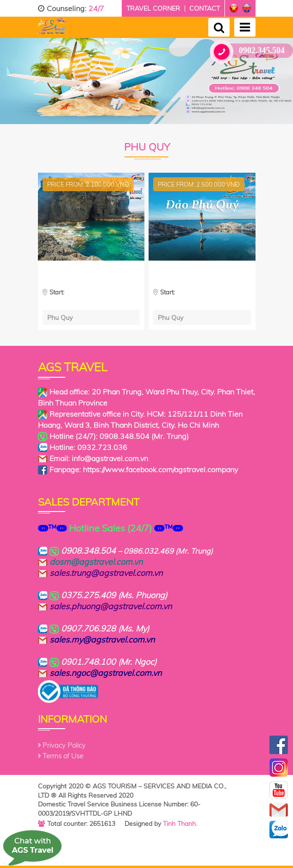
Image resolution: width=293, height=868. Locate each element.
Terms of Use (63, 756)
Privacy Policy (64, 745)
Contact (205, 8)
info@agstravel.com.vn (110, 458)
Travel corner (153, 8)
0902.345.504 (251, 51)
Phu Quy (60, 317)
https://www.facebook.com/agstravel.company (160, 469)
